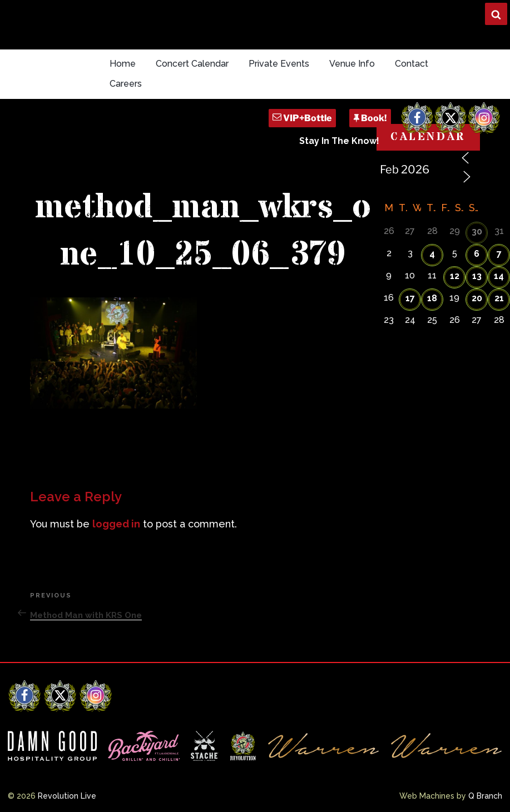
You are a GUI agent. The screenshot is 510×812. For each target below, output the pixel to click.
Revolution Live (67, 796)
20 (477, 298)
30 (477, 231)
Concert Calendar (192, 64)
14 (499, 276)
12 (455, 276)
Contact (412, 64)
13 (477, 276)
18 (432, 298)
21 (499, 298)
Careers (126, 84)
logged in (116, 524)
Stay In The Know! (339, 141)
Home (123, 64)
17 (410, 298)
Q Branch (485, 796)
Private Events (279, 64)
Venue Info (352, 64)
